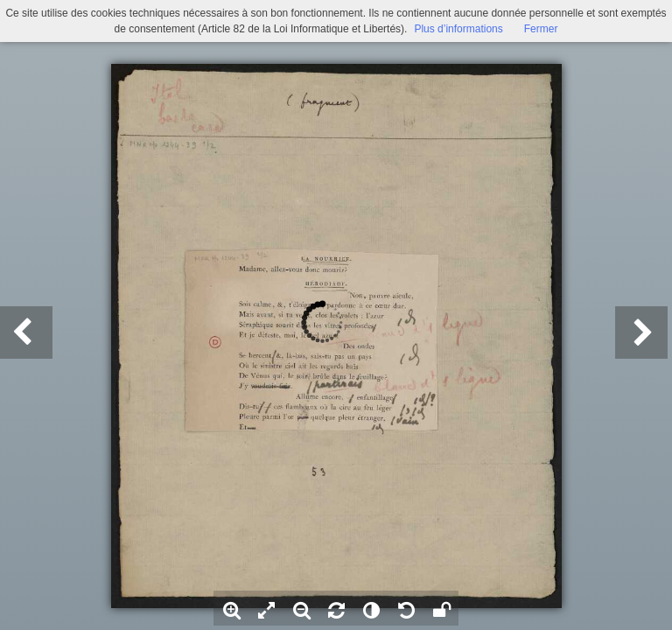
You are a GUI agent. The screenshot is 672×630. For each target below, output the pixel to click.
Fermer (541, 29)
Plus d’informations (458, 29)
